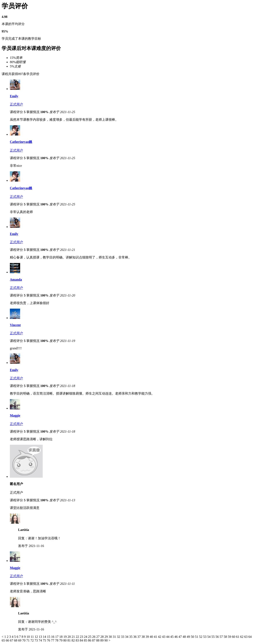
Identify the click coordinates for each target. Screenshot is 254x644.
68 (16, 640)
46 (176, 637)
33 (123, 637)
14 (45, 637)
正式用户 (16, 104)
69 (20, 640)
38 (143, 637)
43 (164, 637)
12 (37, 637)
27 (98, 637)
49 (189, 637)
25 (90, 637)
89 (102, 640)
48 (185, 637)
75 (45, 640)
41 (156, 637)
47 (180, 637)
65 (4, 640)
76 (49, 640)
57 (222, 637)
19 (65, 637)
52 (201, 637)
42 (160, 637)
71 (28, 640)
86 (90, 640)
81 (69, 640)
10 (29, 637)
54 (209, 637)
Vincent (15, 325)
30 (111, 637)
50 (193, 637)
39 (148, 637)
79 (61, 640)
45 (172, 637)
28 (102, 637)
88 (98, 640)
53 (205, 637)
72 (32, 640)
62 (242, 637)
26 (94, 637)
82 (74, 640)
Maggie (15, 415)
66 (8, 640)
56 (217, 637)
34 (127, 637)
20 (69, 637)
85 (86, 640)
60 (234, 637)
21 (74, 637)
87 (94, 640)
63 (246, 637)
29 (106, 637)
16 (53, 637)
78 (57, 640)
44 (168, 637)
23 (82, 637)
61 (238, 637)
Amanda (16, 280)
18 (61, 637)
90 (106, 640)
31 (115, 637)
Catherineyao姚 (21, 142)
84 (82, 640)
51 (197, 637)
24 (86, 637)
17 (57, 637)
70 (24, 640)
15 (49, 637)
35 (131, 637)
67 (12, 640)
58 (226, 637)
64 (250, 637)
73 (37, 640)
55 (213, 637)
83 (78, 640)
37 (139, 637)
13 (41, 637)
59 (230, 637)
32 (119, 637)
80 (65, 640)
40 (152, 637)
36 (135, 637)
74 (41, 640)
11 (33, 637)
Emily (14, 96)
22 (78, 637)
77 (53, 640)
